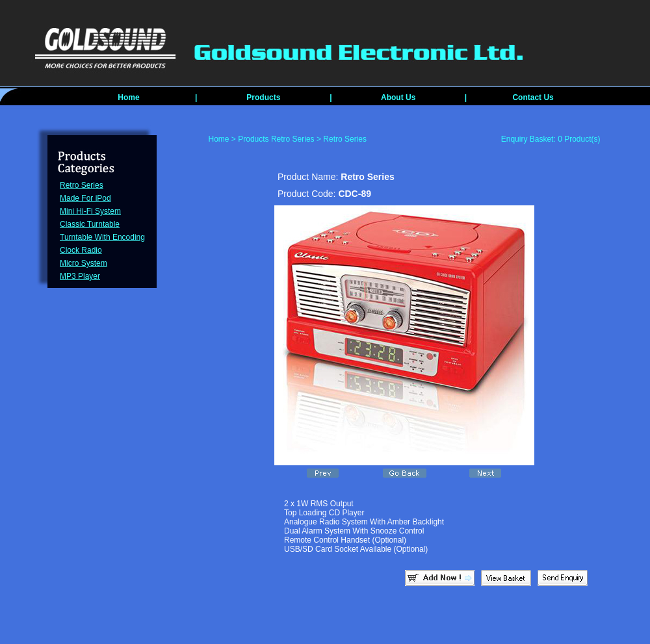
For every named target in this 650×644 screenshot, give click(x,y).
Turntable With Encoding (102, 237)
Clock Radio (81, 250)
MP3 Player (80, 276)
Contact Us (533, 97)
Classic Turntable (90, 224)
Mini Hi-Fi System (90, 211)
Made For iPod (85, 198)
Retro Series (82, 185)
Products (263, 97)
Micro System (84, 263)
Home (128, 97)
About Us (398, 97)
